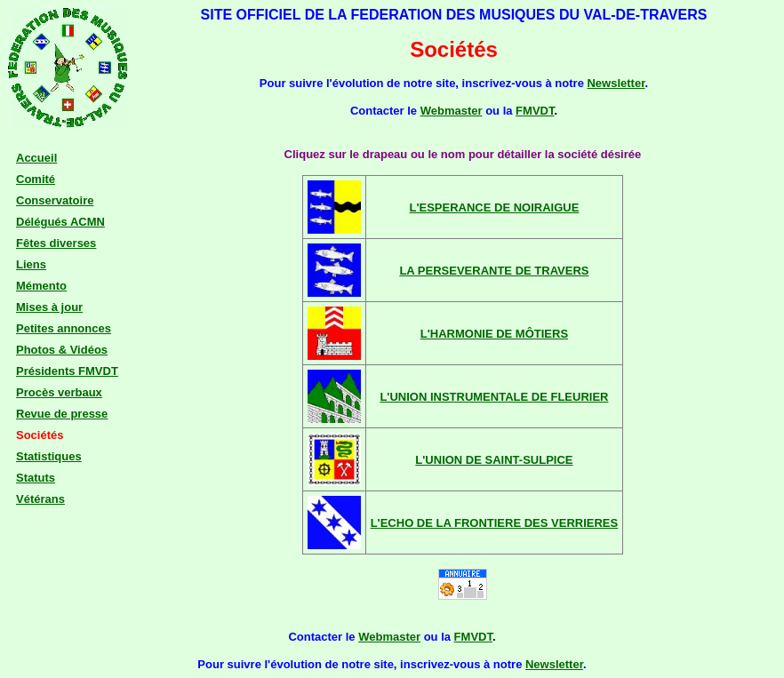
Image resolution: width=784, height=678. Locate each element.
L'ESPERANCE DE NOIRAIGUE (494, 207)
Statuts (36, 478)
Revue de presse (62, 414)
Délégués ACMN (60, 222)
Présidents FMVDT (67, 371)
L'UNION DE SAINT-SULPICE (494, 460)
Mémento (41, 286)
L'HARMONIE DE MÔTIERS (494, 334)
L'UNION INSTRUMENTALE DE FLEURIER (494, 397)
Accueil (36, 158)
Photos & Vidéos (62, 350)
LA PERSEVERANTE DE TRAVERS (494, 271)
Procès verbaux (59, 392)
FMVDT (535, 111)
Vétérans (40, 499)
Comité (36, 179)
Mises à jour (49, 307)
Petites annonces (64, 328)
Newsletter (616, 83)
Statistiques (49, 456)
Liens (31, 264)
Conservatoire (55, 200)
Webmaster (452, 111)
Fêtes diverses (56, 243)
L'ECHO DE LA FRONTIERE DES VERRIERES (495, 523)
